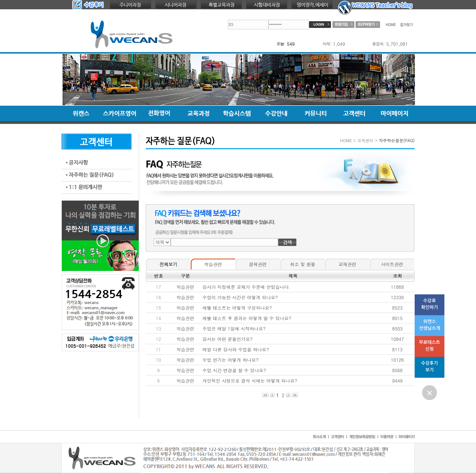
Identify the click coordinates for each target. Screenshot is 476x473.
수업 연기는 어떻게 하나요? (230, 360)
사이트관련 (392, 264)
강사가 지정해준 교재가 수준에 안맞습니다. (246, 287)
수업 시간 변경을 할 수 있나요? (234, 370)
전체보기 (168, 264)
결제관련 (258, 264)
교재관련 (347, 264)
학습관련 (213, 264)
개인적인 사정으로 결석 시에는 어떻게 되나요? (250, 381)
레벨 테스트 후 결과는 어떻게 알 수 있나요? (247, 318)
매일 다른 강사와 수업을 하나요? (236, 349)
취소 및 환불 (303, 264)
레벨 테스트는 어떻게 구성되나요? (237, 308)
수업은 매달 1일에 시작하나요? (234, 328)
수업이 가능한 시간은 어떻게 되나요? (240, 297)
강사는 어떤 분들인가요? (227, 339)
